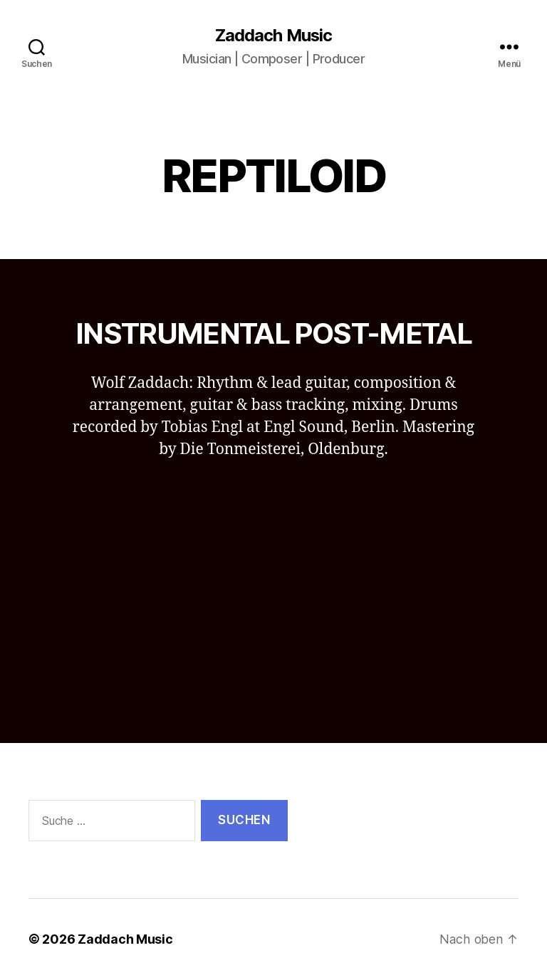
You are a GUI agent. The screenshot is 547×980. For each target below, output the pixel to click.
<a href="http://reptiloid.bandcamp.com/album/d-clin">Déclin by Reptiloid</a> (273, 583)
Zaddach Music (273, 36)
